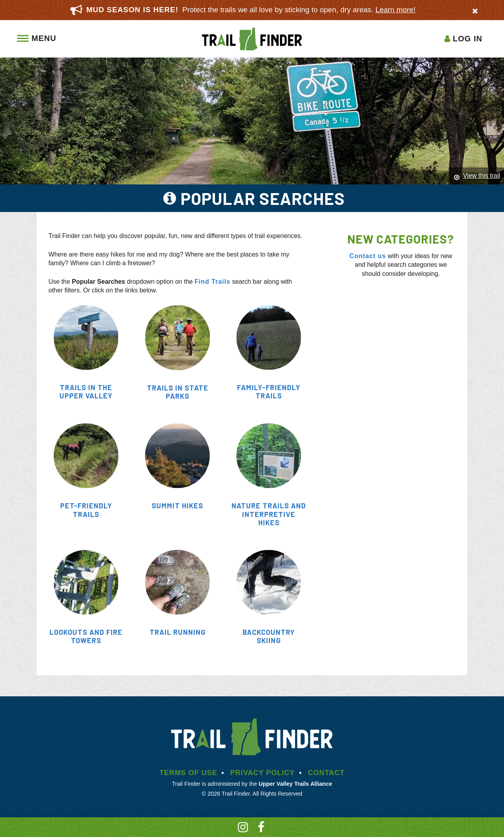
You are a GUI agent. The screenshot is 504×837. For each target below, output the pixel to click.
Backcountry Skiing (269, 636)
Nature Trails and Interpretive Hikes (269, 514)
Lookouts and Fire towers (86, 636)
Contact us (368, 256)
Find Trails (212, 282)
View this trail (482, 176)
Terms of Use (188, 773)
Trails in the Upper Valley (86, 392)
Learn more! (396, 10)
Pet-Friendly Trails (86, 510)
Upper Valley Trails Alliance (296, 784)
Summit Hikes (177, 506)
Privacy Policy (262, 773)
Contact (326, 773)
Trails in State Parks (178, 392)
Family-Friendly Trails (269, 392)
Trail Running (178, 632)
